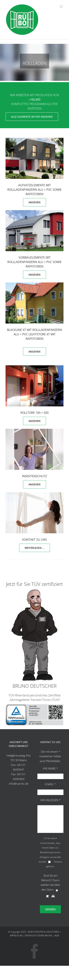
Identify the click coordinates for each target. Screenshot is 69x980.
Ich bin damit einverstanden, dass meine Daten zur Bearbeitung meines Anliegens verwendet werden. (50, 850)
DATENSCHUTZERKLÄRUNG (38, 936)
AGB (57, 936)
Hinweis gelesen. (54, 864)
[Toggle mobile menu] (62, 7)
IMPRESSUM (16, 936)
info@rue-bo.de (19, 784)
